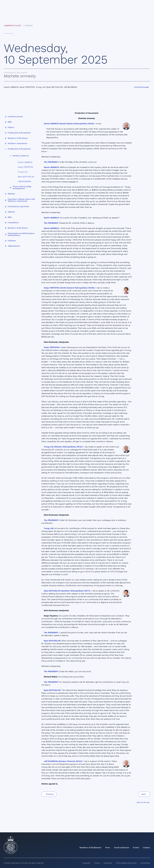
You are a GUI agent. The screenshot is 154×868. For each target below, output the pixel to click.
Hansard (29, 25)
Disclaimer (108, 863)
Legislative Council (12, 25)
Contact (147, 848)
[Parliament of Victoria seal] (11, 845)
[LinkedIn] (128, 853)
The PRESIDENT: (51, 162)
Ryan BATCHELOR (26, 177)
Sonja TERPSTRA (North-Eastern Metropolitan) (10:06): (69, 288)
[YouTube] (143, 853)
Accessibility (145, 863)
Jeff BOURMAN (24, 181)
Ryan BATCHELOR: (52, 641)
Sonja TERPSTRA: (52, 347)
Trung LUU (23, 172)
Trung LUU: (49, 528)
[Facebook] (138, 853)
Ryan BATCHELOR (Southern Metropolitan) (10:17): (67, 591)
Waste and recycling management (22, 188)
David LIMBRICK (25, 162)
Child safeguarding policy (126, 863)
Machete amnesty (21, 156)
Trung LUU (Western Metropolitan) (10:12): (63, 447)
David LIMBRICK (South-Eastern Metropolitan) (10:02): (69, 124)
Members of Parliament (90, 848)
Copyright (86, 863)
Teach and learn (122, 848)
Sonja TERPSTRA (26, 167)
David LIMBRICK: (52, 167)
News (108, 848)
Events (136, 848)
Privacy (97, 863)
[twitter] (122, 853)
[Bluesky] (149, 853)
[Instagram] (133, 853)
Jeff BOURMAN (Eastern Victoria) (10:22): (63, 761)
